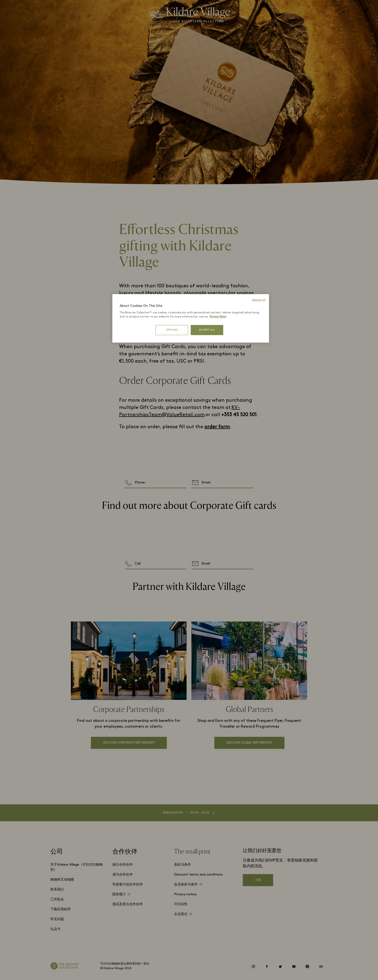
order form (217, 427)
